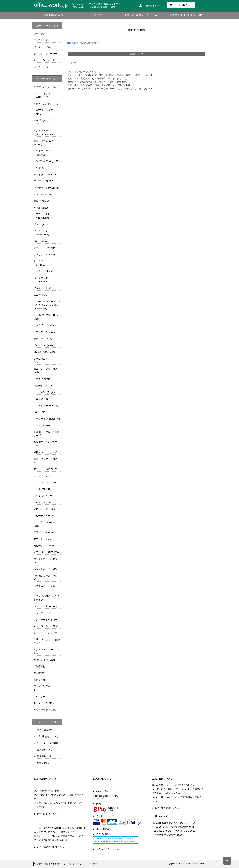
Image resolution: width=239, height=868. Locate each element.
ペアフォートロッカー (45, 620)
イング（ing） (41, 168)
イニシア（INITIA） (44, 399)
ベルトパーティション (45, 710)
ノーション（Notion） (45, 482)
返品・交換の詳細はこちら (168, 808)
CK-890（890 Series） (46, 352)
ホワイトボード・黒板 (45, 569)
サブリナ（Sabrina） (45, 255)
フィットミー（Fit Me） (46, 405)
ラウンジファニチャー (45, 54)
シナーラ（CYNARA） (46, 248)
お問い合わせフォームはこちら (142, 15)
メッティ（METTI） (44, 476)
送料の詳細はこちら (47, 814)
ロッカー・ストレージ (45, 67)
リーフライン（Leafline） (47, 419)
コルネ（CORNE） (44, 496)
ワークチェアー (42, 40)
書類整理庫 (39, 680)
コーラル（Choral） (44, 271)
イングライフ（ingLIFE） (47, 161)
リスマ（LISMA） (43, 425)
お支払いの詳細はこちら (108, 849)
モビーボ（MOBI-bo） (45, 546)
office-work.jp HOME (76, 43)
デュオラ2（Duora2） (45, 174)
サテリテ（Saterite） (45, 332)
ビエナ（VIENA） (43, 379)
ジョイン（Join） (43, 288)
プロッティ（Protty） (45, 345)
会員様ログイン (45, 750)
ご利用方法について (47, 736)
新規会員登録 (44, 756)
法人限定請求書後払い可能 (103, 7)
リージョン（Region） (46, 392)
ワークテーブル (42, 47)
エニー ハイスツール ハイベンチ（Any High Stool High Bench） (47, 305)
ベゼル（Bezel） (43, 208)
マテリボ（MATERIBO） (47, 552)
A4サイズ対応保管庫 (45, 660)
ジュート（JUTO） (44, 386)
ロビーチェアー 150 (44, 516)
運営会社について (46, 730)
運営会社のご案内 (53, 15)
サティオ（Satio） (43, 339)
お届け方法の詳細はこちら (51, 847)
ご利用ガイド (97, 15)
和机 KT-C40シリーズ (45, 452)
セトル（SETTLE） (44, 489)
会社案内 (93, 864)
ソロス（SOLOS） (44, 502)
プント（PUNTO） (44, 224)
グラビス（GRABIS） (45, 532)
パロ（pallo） (41, 241)
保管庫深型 (39, 673)
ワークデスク (41, 34)
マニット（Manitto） (45, 539)
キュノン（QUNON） (45, 703)
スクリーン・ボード (44, 60)
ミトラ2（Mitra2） (43, 194)
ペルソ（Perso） (43, 412)
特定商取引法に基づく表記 (48, 864)
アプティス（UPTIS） (45, 87)
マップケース (41, 696)
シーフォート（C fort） (46, 606)
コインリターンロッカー (47, 633)
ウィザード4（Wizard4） (47, 188)
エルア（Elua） (42, 201)
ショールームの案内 (47, 743)
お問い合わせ (44, 763)
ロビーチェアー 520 (44, 509)
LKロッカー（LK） (44, 613)
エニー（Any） (42, 295)
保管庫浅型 (39, 666)
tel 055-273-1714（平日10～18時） (186, 15)
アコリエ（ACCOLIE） (46, 469)
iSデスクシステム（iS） (46, 104)
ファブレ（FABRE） (45, 181)
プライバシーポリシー (75, 864)
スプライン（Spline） (45, 325)
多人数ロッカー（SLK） (47, 626)
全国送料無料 (78, 7)
